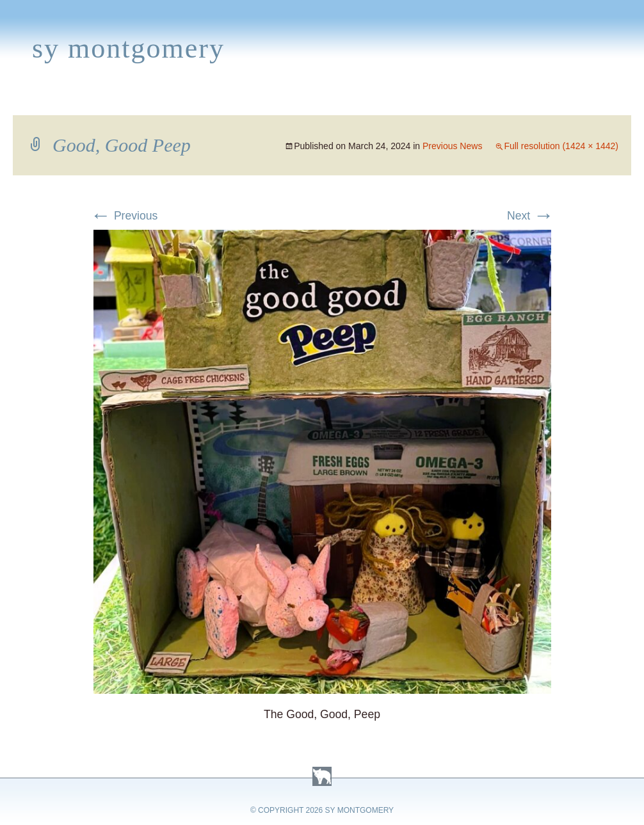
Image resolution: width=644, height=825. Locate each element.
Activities (329, 100)
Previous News (452, 146)
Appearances (148, 100)
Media (268, 100)
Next (530, 216)
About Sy (401, 100)
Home (23, 100)
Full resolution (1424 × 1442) (561, 146)
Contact (586, 100)
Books (73, 100)
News (220, 100)
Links (458, 100)
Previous (124, 216)
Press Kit (517, 100)
